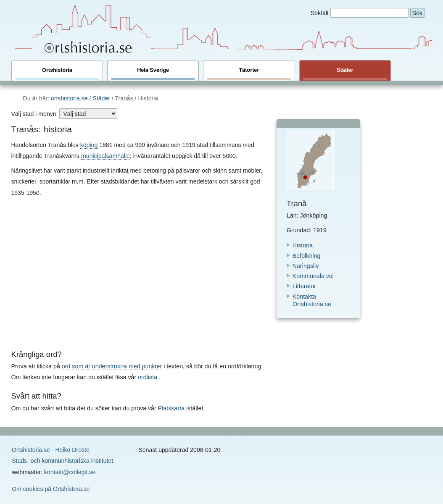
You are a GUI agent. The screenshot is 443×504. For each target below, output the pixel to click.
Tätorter (249, 73)
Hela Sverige (153, 73)
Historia (303, 245)
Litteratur (304, 286)
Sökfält (320, 13)
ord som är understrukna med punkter (112, 366)
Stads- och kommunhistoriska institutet (62, 461)
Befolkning (307, 256)
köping (89, 145)
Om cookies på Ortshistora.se (51, 489)
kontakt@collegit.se (70, 472)
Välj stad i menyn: (34, 114)
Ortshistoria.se (31, 450)
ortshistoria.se (69, 98)
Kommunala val (313, 276)
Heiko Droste (72, 450)
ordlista (148, 377)
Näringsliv (306, 266)
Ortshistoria (57, 73)
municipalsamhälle (105, 156)
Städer (345, 73)
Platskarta (171, 408)
